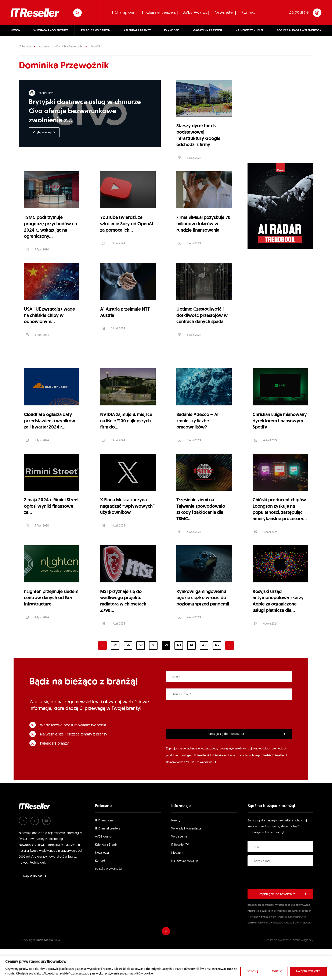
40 (179, 677)
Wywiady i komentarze (186, 860)
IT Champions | (124, 13)
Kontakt (248, 13)
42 (204, 677)
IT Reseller (25, 47)
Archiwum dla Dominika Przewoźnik (61, 47)
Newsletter (102, 884)
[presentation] (198, 746)
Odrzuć (277, 971)
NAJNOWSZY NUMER (250, 31)
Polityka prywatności (109, 900)
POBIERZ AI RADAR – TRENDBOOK (299, 31)
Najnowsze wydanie (185, 892)
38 (153, 677)
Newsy (176, 852)
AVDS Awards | (196, 13)
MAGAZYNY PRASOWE (207, 31)
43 (217, 677)
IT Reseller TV (180, 876)
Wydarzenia (179, 868)
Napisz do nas (33, 907)
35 (115, 677)
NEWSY (15, 31)
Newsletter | (225, 13)
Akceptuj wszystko (308, 971)
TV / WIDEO (172, 31)
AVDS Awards (104, 868)
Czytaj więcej (43, 133)
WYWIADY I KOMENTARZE (51, 31)
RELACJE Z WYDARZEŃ (96, 31)
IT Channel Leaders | (160, 13)
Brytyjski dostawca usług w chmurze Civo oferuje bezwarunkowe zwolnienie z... (85, 112)
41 (191, 677)
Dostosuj (252, 971)
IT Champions (104, 852)
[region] (166, 968)
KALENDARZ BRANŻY (137, 31)
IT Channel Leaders (108, 860)
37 (141, 677)
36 (128, 677)
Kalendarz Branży (106, 876)
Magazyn (177, 884)
